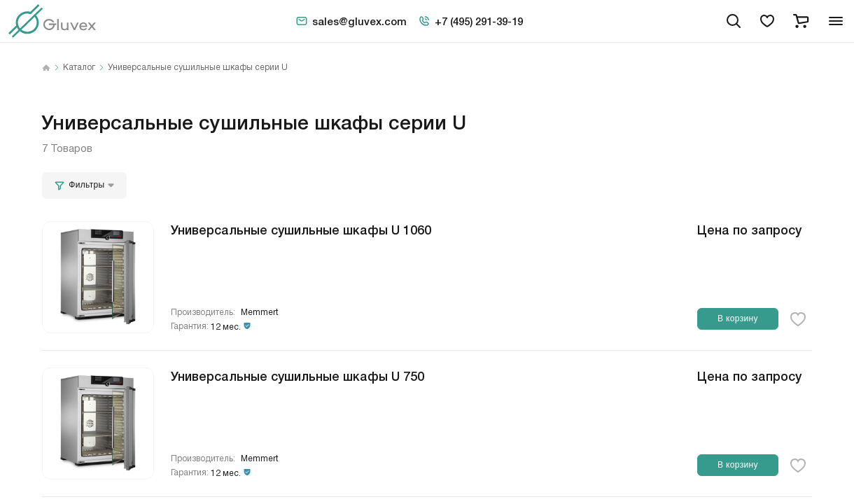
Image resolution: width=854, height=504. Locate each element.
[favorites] (767, 21)
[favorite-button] (798, 319)
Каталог (79, 68)
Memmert (260, 313)
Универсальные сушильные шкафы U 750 (297, 375)
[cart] (801, 21)
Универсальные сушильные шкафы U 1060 (301, 229)
